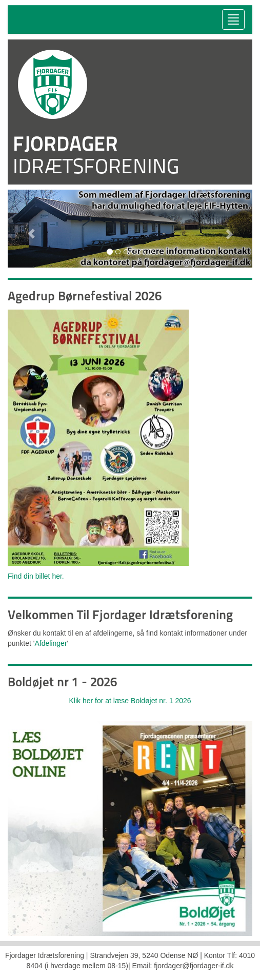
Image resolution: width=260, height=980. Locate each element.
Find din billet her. (36, 576)
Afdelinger (51, 643)
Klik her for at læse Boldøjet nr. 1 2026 (130, 701)
